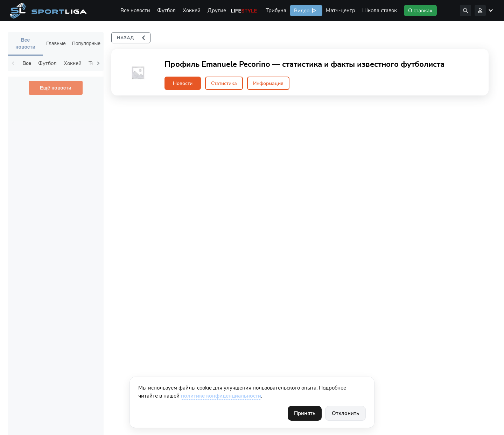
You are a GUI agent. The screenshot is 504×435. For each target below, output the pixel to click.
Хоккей (192, 10)
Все (27, 63)
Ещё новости (56, 88)
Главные (56, 43)
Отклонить (345, 413)
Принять (305, 413)
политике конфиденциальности (221, 396)
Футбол (166, 10)
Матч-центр (341, 10)
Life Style (244, 10)
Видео (301, 10)
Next (98, 63)
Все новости (135, 10)
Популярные (86, 43)
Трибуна (276, 10)
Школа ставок (380, 10)
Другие (217, 10)
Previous (13, 63)
